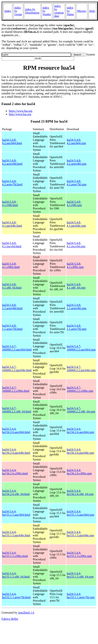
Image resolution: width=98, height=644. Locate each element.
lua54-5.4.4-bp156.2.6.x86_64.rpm (80, 492)
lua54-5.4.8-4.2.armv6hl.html (12, 162)
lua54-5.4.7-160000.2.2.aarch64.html (17, 348)
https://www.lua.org (21, 111)
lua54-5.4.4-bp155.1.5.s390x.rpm (79, 554)
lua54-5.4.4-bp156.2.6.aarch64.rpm (80, 430)
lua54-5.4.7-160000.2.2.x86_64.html (17, 410)
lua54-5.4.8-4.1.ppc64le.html (12, 224)
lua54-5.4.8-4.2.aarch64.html (12, 141)
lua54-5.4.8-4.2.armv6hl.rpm (76, 162)
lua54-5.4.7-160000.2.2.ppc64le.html (17, 369)
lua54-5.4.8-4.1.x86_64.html (12, 286)
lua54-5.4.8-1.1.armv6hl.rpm (76, 307)
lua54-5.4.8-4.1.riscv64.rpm (76, 245)
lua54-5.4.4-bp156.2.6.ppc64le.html (16, 451)
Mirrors (82, 11)
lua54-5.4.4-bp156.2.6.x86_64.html (16, 492)
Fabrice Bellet (10, 619)
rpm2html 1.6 (26, 613)
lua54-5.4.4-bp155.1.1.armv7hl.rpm (81, 596)
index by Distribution (32, 11)
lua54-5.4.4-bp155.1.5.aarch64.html (16, 513)
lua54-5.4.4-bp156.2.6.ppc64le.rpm (80, 451)
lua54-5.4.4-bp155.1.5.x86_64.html (16, 575)
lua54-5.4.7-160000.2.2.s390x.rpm (80, 389)
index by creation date (59, 11)
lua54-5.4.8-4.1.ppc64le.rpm (76, 224)
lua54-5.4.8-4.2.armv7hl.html (12, 183)
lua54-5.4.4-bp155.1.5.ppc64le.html (16, 534)
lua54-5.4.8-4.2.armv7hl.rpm (76, 183)
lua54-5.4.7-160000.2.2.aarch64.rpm (81, 348)
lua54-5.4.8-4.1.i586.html (10, 203)
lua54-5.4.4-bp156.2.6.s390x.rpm (79, 472)
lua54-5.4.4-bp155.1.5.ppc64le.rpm (80, 534)
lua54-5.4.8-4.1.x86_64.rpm (76, 286)
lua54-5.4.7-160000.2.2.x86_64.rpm (81, 410)
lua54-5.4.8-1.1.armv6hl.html (12, 307)
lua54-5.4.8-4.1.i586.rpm (74, 203)
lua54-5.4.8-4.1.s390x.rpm (75, 265)
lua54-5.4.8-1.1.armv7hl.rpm (76, 327)
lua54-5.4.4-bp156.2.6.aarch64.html (16, 430)
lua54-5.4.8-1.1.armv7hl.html (12, 327)
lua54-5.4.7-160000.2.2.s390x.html (16, 389)
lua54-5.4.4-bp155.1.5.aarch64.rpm (80, 513)
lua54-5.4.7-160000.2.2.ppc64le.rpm (81, 369)
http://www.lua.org (20, 114)
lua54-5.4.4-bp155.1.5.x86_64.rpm (80, 575)
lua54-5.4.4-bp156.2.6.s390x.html (15, 472)
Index (8, 11)
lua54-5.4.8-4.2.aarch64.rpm (76, 141)
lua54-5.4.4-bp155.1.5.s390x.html (15, 554)
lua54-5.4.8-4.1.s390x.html (11, 265)
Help (92, 11)
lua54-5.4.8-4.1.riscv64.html (12, 245)
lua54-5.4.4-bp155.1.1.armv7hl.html (16, 596)
